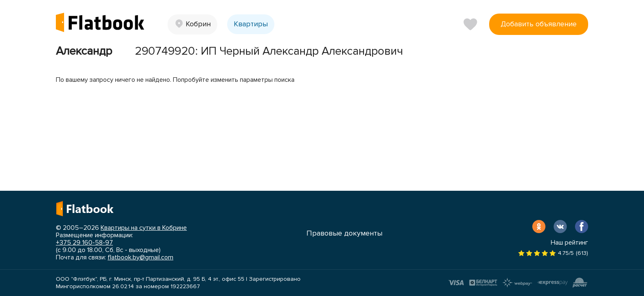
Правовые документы (344, 233)
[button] (192, 24)
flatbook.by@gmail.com (140, 257)
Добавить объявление (539, 24)
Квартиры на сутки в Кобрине (144, 228)
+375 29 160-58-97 (84, 243)
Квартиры (251, 24)
